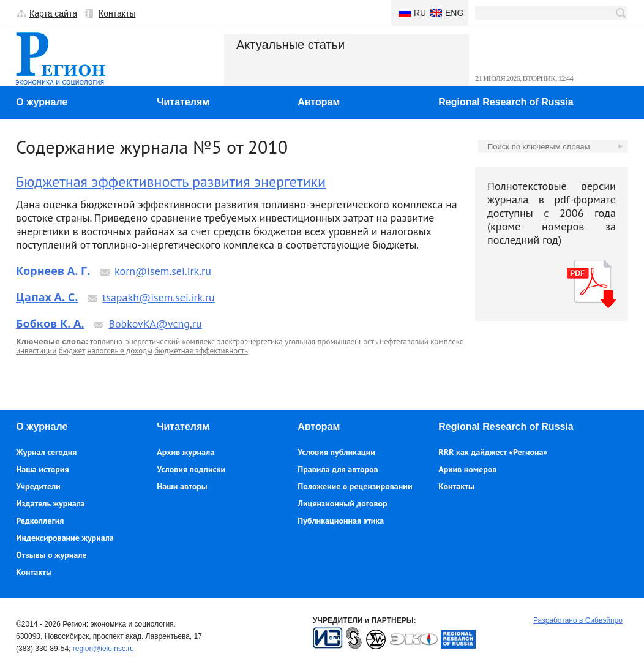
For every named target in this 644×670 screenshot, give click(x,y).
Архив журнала (185, 452)
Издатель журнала (51, 503)
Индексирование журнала (65, 538)
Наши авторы (182, 486)
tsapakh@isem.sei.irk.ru (159, 297)
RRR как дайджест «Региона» (493, 452)
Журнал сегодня (46, 452)
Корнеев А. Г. (53, 271)
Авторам (319, 102)
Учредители (38, 486)
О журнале (42, 102)
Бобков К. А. (50, 323)
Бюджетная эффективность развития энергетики (171, 182)
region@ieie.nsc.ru (103, 649)
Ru (420, 13)
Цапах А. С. (47, 297)
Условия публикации (336, 452)
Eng (454, 13)
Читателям (183, 102)
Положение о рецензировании (355, 486)
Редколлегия (40, 521)
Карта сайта (53, 13)
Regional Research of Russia (506, 102)
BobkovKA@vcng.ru (155, 324)
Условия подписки (191, 469)
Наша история (42, 469)
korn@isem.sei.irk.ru (163, 271)
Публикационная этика (341, 521)
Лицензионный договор (342, 503)
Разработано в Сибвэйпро (578, 620)
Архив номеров (467, 469)
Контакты (117, 13)
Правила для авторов (338, 469)
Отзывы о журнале (51, 555)
